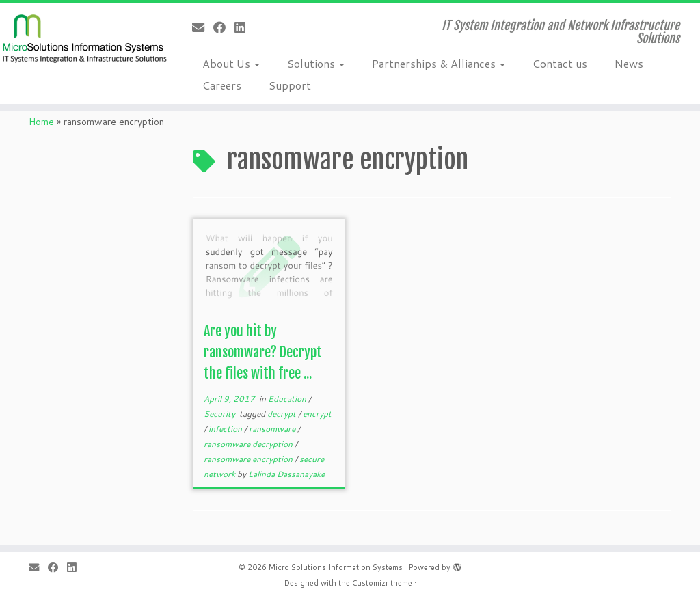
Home (41, 122)
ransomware (273, 429)
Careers (222, 85)
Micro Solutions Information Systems (336, 567)
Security (220, 414)
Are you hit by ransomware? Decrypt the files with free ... (263, 352)
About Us (231, 63)
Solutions (316, 63)
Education (288, 399)
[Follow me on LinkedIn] (244, 27)
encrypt (317, 414)
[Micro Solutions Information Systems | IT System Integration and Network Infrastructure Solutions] (82, 38)
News (629, 63)
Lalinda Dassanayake (286, 474)
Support (290, 85)
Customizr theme (382, 583)
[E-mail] (203, 27)
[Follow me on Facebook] (224, 27)
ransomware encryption (249, 459)
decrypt (283, 414)
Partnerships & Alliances (439, 63)
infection (226, 429)
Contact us (560, 63)
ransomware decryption (249, 444)
